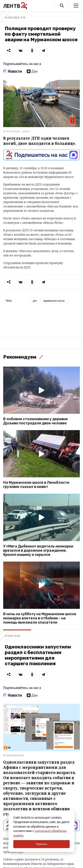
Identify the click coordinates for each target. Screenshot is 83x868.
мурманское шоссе (54, 301)
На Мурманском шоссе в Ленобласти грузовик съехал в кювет (36, 485)
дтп (35, 301)
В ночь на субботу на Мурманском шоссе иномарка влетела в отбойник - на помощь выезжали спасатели (40, 618)
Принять (41, 844)
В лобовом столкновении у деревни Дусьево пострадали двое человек (35, 421)
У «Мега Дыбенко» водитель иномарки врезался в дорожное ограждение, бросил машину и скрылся (38, 551)
